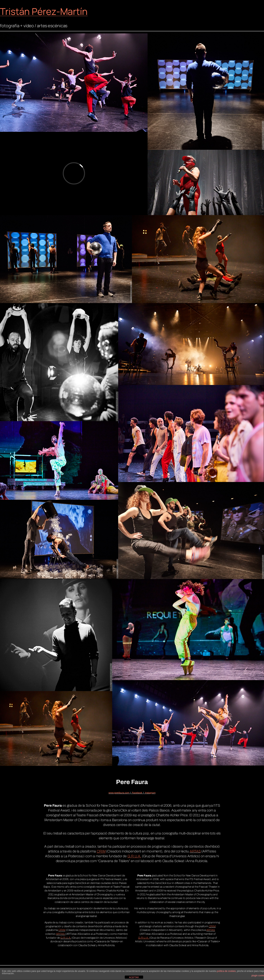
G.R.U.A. (66, 938)
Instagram (150, 793)
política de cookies (226, 971)
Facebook (137, 793)
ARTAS (195, 851)
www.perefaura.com (119, 793)
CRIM (62, 930)
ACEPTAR (134, 977)
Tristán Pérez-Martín (44, 11)
